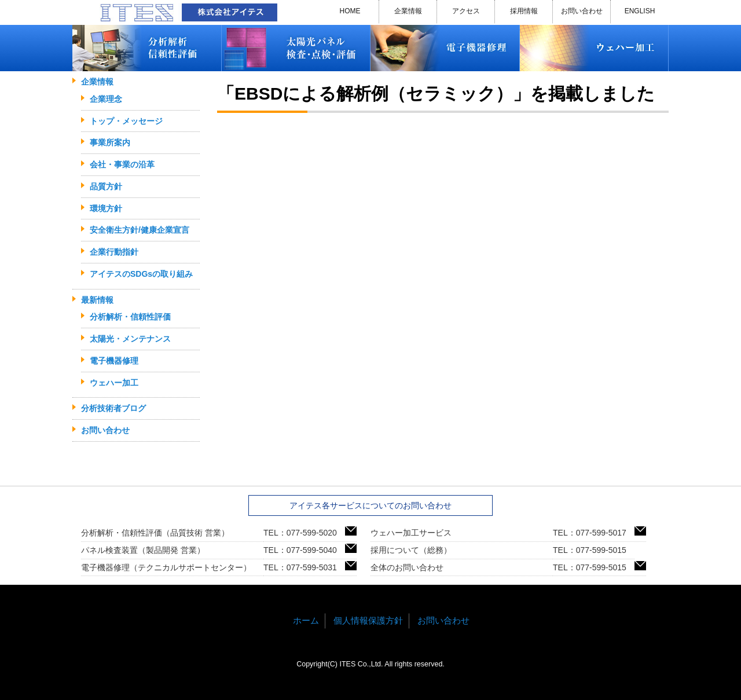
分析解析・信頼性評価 (130, 317)
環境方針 (106, 208)
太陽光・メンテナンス (130, 339)
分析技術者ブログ (113, 408)
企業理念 (106, 99)
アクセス (466, 11)
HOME (350, 11)
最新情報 (97, 300)
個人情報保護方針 (368, 620)
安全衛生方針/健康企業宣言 (140, 230)
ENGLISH (640, 11)
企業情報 (408, 11)
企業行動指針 (114, 252)
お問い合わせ (582, 11)
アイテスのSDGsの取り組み (141, 274)
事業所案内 (110, 142)
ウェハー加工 (114, 383)
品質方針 (106, 186)
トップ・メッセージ (126, 121)
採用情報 (524, 11)
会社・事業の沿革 (122, 164)
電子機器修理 (114, 361)
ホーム (306, 620)
